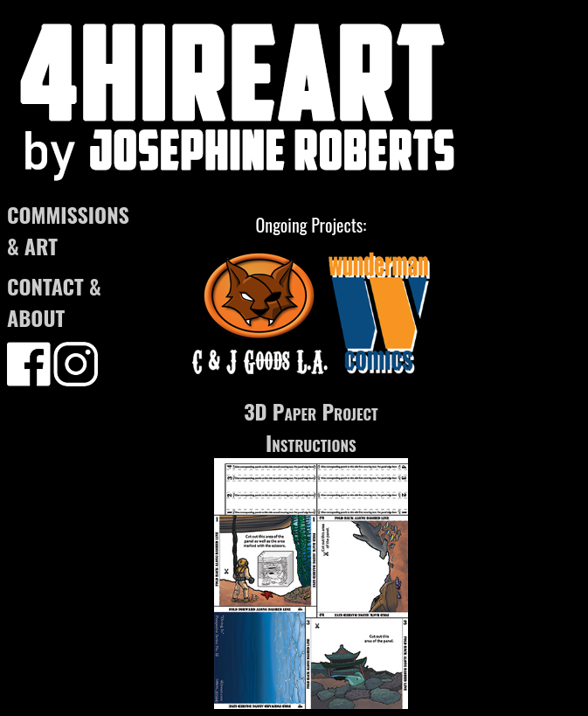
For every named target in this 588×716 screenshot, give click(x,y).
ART (41, 246)
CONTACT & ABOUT (54, 302)
